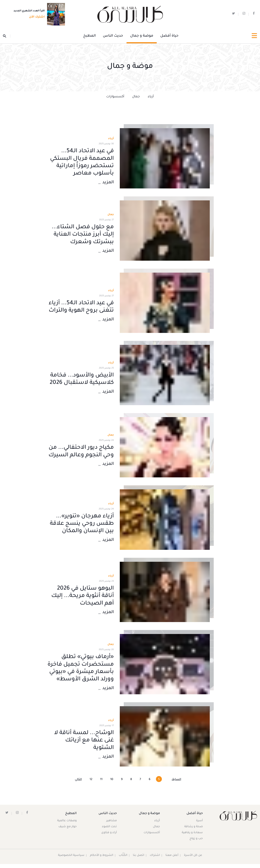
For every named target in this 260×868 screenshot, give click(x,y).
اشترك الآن (36, 17)
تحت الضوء (110, 831)
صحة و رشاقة (193, 831)
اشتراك (155, 859)
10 (112, 784)
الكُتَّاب (123, 859)
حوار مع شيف (68, 831)
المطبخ (89, 36)
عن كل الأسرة (193, 859)
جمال (136, 97)
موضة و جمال (142, 36)
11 (101, 784)
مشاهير (112, 825)
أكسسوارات (115, 97)
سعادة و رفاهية (192, 837)
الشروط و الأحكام (101, 859)
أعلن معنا (172, 859)
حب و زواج (196, 843)
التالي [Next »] (78, 784)
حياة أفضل (169, 36)
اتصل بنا (138, 859)
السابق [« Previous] (176, 784)
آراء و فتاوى (109, 837)
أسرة (199, 825)
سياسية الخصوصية (71, 859)
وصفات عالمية (67, 825)
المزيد (106, 183)
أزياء (151, 97)
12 (91, 784)
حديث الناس (113, 36)
